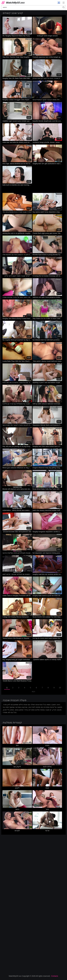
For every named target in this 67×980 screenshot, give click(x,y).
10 (60, 688)
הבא (33, 691)
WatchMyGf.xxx (15, 3)
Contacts (55, 976)
